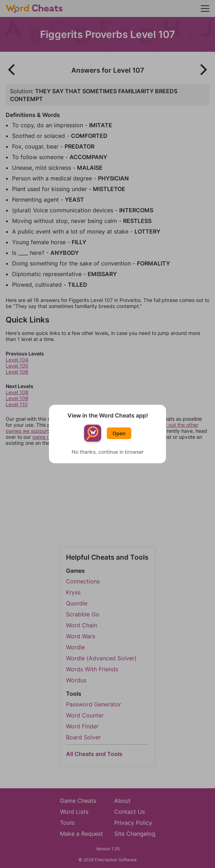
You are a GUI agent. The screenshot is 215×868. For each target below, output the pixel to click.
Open (119, 433)
